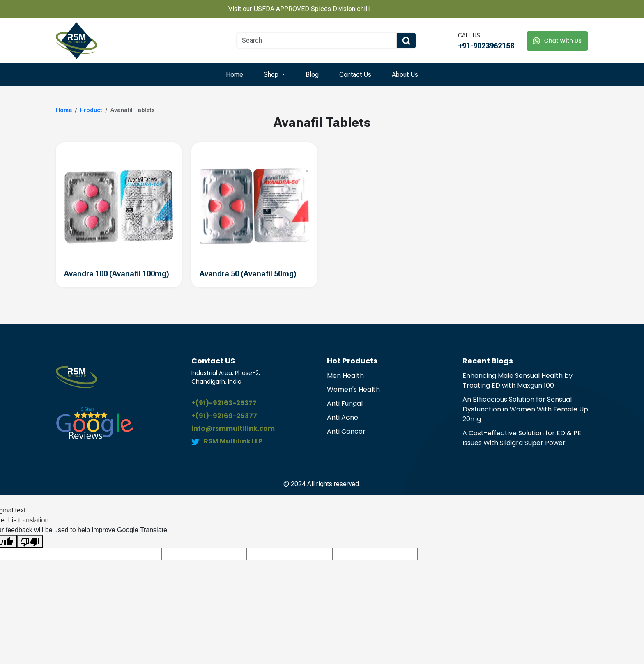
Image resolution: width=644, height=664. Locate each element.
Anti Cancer (346, 431)
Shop (272, 75)
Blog (312, 75)
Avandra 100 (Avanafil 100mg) (117, 274)
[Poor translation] (30, 541)
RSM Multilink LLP (233, 441)
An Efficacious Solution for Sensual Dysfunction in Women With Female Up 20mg (525, 409)
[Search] (317, 41)
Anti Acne (343, 417)
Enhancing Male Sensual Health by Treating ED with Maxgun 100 (517, 380)
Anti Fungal (345, 403)
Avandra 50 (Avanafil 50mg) (248, 274)
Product (91, 110)
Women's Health (353, 389)
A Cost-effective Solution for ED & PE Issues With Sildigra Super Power (522, 438)
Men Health (345, 376)
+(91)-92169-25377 (224, 416)
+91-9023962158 (486, 46)
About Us (405, 75)
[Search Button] (406, 41)
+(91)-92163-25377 (224, 403)
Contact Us (355, 75)
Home (235, 75)
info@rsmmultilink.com (233, 428)
